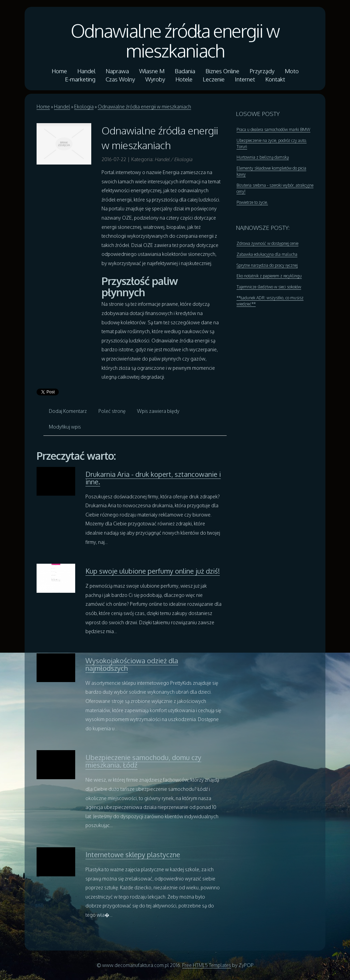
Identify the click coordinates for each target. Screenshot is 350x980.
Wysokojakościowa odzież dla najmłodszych (132, 664)
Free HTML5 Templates (207, 965)
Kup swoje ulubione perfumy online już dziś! (153, 571)
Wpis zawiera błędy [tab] (158, 411)
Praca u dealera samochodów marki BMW (273, 129)
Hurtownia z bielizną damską (263, 157)
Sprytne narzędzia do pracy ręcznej (267, 265)
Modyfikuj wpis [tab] (65, 427)
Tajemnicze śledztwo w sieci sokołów (269, 287)
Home (43, 107)
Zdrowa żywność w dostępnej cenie (267, 243)
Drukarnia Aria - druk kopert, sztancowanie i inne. (153, 478)
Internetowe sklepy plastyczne (133, 854)
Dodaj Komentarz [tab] (68, 411)
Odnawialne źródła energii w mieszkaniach (175, 40)
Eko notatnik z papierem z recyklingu (269, 276)
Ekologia (84, 107)
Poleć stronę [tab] (112, 411)
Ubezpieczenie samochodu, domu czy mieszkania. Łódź (143, 761)
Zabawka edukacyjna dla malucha (267, 254)
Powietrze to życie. (252, 202)
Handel (62, 107)
